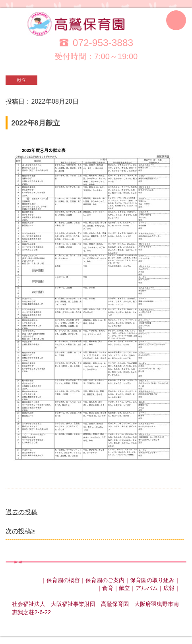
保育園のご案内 (105, 580)
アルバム (147, 588)
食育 (108, 588)
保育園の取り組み (152, 580)
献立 (124, 588)
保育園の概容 (63, 580)
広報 (169, 588)
